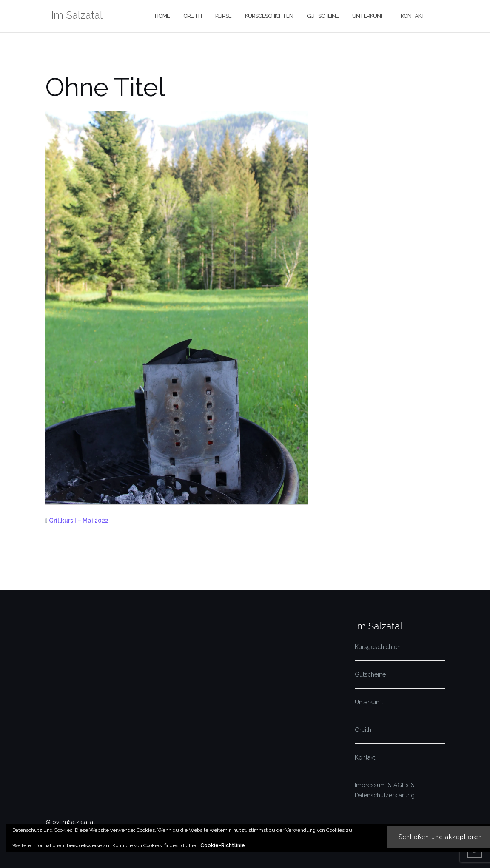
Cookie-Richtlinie (223, 845)
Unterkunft (370, 16)
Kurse (223, 16)
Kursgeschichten (269, 16)
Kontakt (413, 16)
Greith (192, 16)
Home (162, 16)
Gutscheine (323, 16)
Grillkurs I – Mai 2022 (79, 521)
